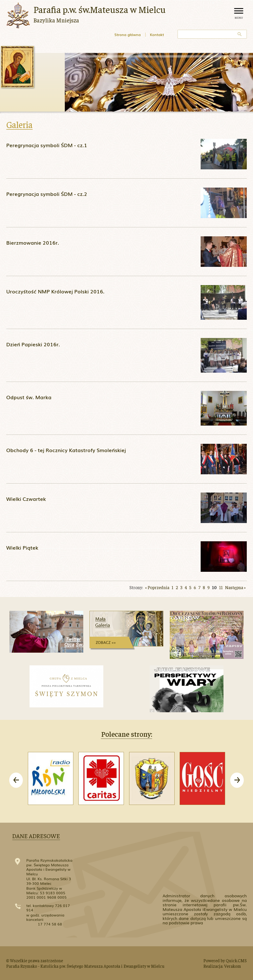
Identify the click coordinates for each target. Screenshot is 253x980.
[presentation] (16, 780)
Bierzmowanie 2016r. (33, 242)
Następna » (235, 587)
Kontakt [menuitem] (157, 34)
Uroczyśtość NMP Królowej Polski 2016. (55, 291)
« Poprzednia (157, 587)
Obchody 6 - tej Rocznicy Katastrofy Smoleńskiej (66, 450)
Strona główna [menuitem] (128, 34)
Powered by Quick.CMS (225, 960)
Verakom (233, 966)
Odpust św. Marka (29, 397)
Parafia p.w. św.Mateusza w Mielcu (100, 9)
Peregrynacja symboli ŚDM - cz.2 (47, 194)
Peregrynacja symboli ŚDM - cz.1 (47, 145)
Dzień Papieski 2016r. (33, 344)
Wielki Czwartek (26, 499)
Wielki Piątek (22, 547)
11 (221, 587)
